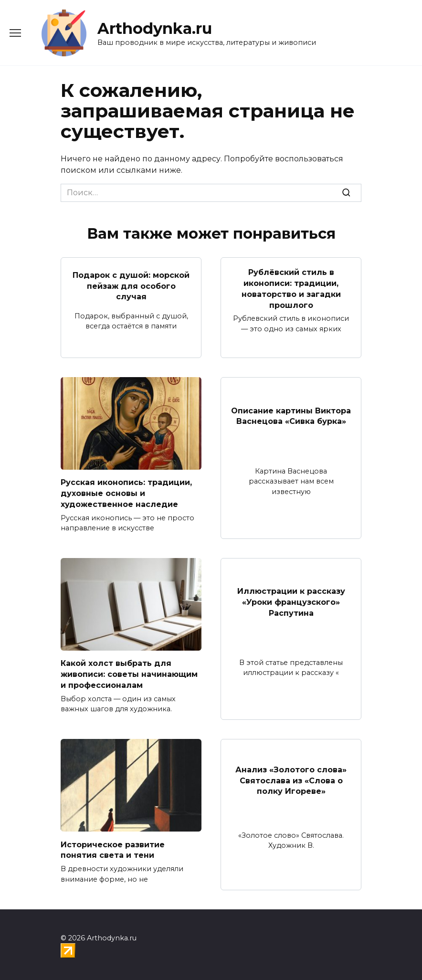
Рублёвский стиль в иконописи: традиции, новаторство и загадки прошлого (291, 288)
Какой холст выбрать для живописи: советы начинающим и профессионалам (129, 673)
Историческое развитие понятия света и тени (113, 848)
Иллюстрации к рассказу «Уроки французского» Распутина (291, 601)
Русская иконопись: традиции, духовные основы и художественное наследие (126, 493)
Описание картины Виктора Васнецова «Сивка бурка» (291, 415)
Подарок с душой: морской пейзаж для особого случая (131, 285)
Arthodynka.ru (155, 28)
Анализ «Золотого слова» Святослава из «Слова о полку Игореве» (291, 779)
